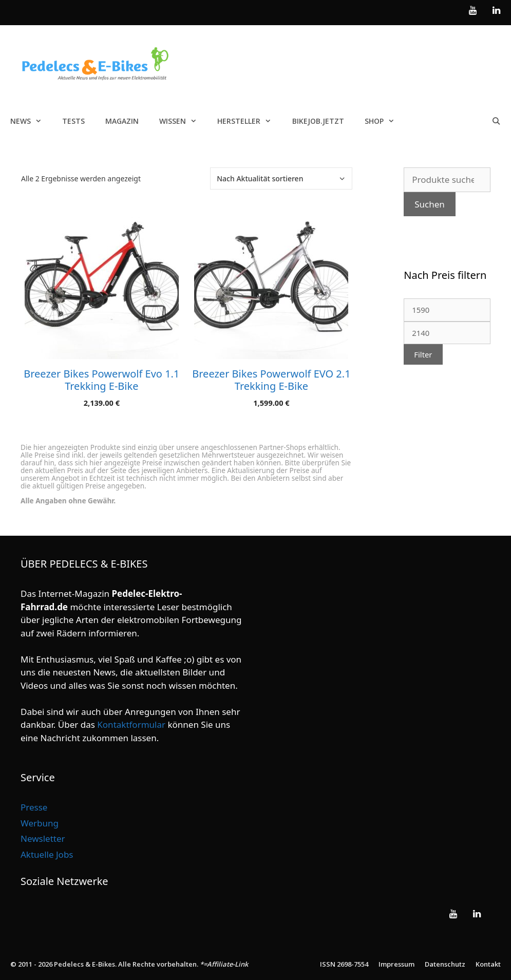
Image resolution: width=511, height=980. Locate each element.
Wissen (183, 121)
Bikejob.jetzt (318, 121)
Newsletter (43, 838)
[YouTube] (473, 11)
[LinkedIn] (496, 11)
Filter (423, 354)
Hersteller (249, 121)
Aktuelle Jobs (47, 854)
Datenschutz (445, 964)
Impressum (396, 964)
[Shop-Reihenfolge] (281, 178)
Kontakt (488, 964)
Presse (34, 807)
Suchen (430, 204)
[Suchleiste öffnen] (496, 121)
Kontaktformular (131, 724)
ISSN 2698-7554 (344, 964)
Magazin (122, 121)
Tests (73, 121)
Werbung (40, 823)
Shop (385, 121)
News (31, 121)
